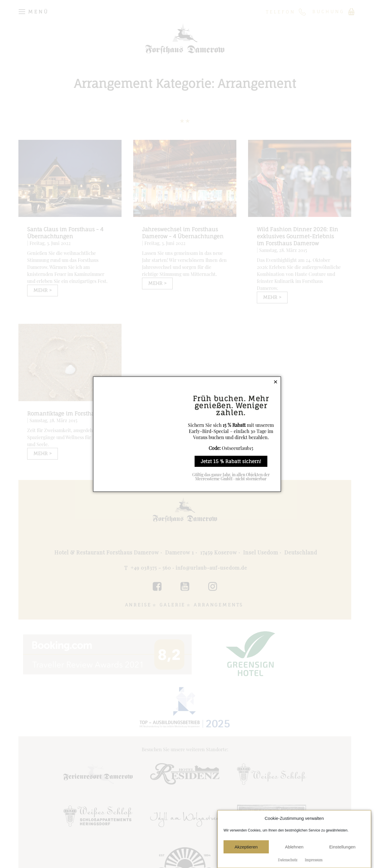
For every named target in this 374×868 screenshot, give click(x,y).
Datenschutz (288, 860)
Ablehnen (294, 847)
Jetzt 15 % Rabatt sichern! (231, 461)
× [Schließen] (276, 382)
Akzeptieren (246, 847)
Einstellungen (342, 847)
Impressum (314, 860)
